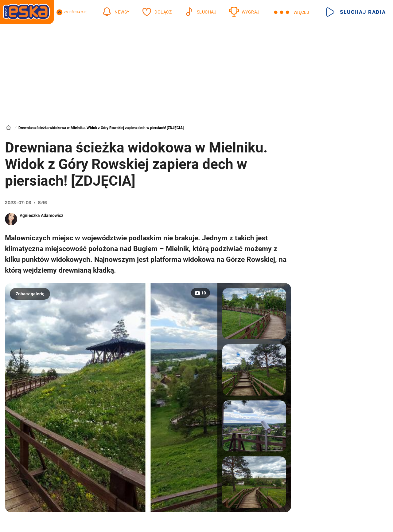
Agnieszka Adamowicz (41, 215)
